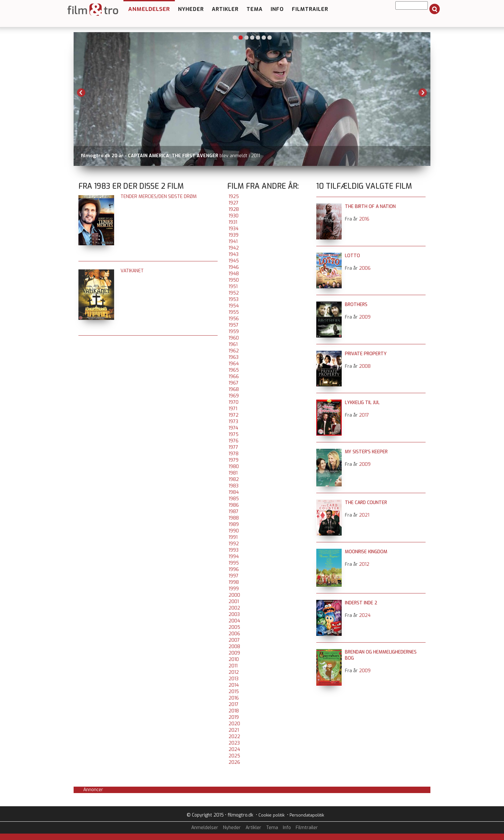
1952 (234, 293)
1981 (233, 473)
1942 (234, 248)
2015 (234, 692)
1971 (233, 409)
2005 (234, 627)
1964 (234, 364)
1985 (234, 499)
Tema (255, 9)
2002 (234, 608)
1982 (234, 479)
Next (423, 93)
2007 (234, 640)
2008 (234, 647)
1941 (233, 242)
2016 (234, 698)
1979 (234, 460)
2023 (234, 743)
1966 (234, 377)
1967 (234, 383)
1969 (234, 396)
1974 (233, 428)
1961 (233, 344)
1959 (234, 332)
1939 (234, 235)
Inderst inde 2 (361, 603)
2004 (234, 621)
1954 (234, 306)
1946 (234, 267)
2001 (234, 602)
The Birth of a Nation (370, 207)
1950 (234, 280)
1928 (234, 209)
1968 (234, 389)
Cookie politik (271, 815)
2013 (234, 679)
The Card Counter (366, 503)
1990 (234, 531)
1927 (234, 203)
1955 (234, 312)
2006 (234, 634)
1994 (234, 557)
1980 (234, 467)
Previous (81, 93)
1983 (234, 486)
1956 (234, 319)
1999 (234, 589)
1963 (234, 357)
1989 (234, 524)
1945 (234, 261)
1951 (233, 287)
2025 (234, 756)
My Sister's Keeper (366, 452)
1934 (234, 229)
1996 (234, 569)
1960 (234, 338)
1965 (234, 370)
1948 (234, 274)
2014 (234, 685)
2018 (234, 711)
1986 (234, 505)
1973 (233, 422)
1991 (233, 537)
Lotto (352, 256)
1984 (234, 492)
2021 (234, 730)
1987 (234, 512)
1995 (234, 563)
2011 (233, 666)
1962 (234, 351)
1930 (234, 216)
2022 (234, 737)
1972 (234, 415)
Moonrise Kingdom (366, 552)
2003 (234, 614)
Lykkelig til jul (362, 403)
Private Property (366, 354)
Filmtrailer (310, 9)
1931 (233, 222)
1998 (234, 582)
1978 (234, 454)
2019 (234, 717)
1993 (234, 550)
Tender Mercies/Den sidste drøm (159, 197)
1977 (233, 447)
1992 (234, 544)
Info (277, 9)
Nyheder (191, 9)
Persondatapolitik (307, 815)
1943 (234, 254)
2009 (234, 653)
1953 (234, 299)
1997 (234, 576)
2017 (234, 705)
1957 (234, 325)
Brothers (356, 305)
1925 (234, 197)
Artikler (225, 9)
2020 (234, 724)
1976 (234, 441)
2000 (234, 595)
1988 (234, 518)
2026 (234, 762)
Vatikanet (132, 271)
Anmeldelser (149, 9)
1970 (234, 402)
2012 (234, 672)
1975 (234, 434)
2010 (234, 659)
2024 (234, 750)
